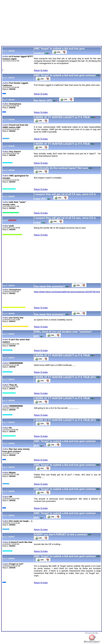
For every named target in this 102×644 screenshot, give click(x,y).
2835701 (11, 380)
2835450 (11, 146)
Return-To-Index (41, 70)
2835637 (11, 358)
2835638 (11, 401)
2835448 (11, 120)
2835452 (11, 170)
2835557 (11, 537)
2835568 (11, 559)
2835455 (11, 197)
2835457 (11, 334)
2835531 (11, 516)
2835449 (11, 444)
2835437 (11, 78)
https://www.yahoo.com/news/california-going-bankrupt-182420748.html (67, 292)
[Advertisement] (51, 24)
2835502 (11, 491)
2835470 (11, 286)
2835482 (11, 314)
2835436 (11, 51)
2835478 (11, 467)
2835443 (11, 100)
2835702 (11, 422)
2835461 (12, 220)
